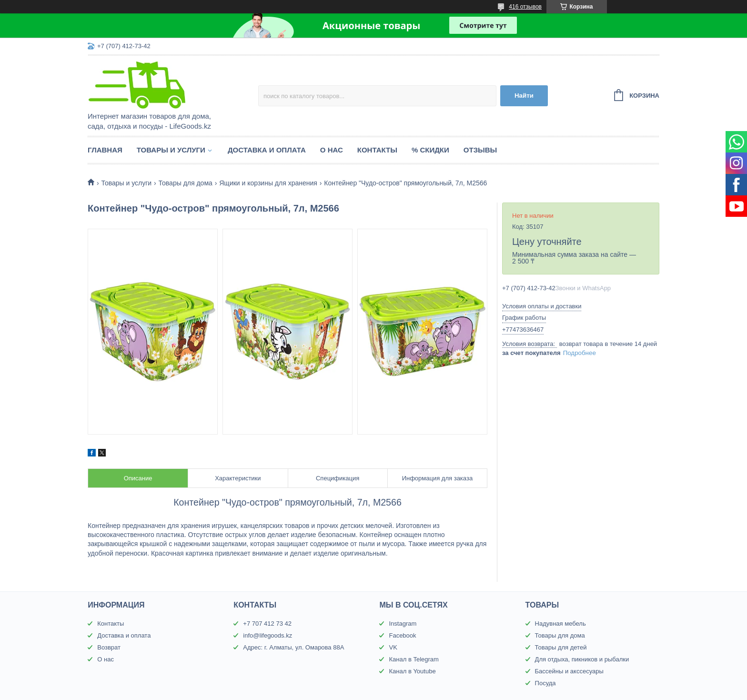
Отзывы (480, 150)
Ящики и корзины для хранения (268, 183)
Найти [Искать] (524, 96)
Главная (105, 150)
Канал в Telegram (414, 659)
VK (393, 647)
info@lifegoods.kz (268, 635)
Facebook (402, 635)
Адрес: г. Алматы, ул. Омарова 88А (293, 647)
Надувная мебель (560, 624)
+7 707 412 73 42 (267, 624)
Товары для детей (561, 647)
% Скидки (430, 150)
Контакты (377, 150)
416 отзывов (525, 7)
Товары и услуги (171, 150)
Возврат (109, 647)
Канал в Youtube (412, 671)
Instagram (403, 624)
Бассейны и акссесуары (569, 671)
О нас (332, 150)
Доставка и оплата (267, 150)
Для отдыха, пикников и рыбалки (582, 659)
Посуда (545, 683)
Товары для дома (186, 183)
